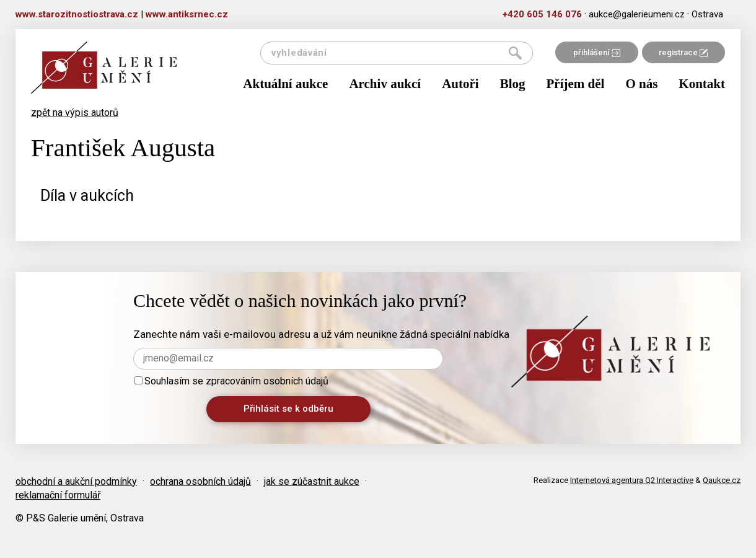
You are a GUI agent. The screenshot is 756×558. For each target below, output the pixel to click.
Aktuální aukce (285, 84)
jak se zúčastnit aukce (312, 481)
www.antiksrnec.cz (187, 14)
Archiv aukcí (385, 84)
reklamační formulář (58, 495)
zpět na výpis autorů (75, 113)
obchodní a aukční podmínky (76, 481)
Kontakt (702, 84)
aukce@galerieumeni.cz (637, 14)
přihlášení (597, 52)
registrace (683, 52)
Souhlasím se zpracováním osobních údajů (231, 381)
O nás (641, 84)
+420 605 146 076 (542, 14)
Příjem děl (576, 84)
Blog (513, 84)
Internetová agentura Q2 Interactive (632, 480)
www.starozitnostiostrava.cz (77, 14)
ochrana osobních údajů (200, 481)
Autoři (460, 84)
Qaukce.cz (722, 480)
